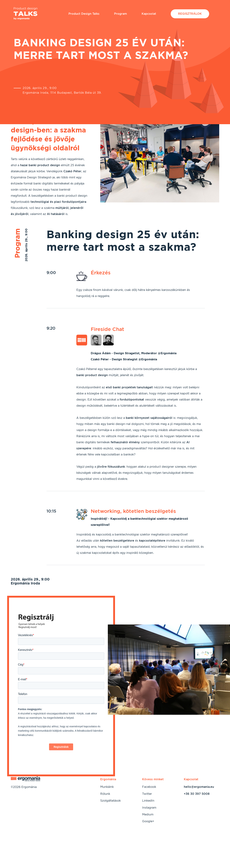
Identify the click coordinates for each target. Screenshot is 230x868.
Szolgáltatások (111, 801)
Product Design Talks (84, 14)
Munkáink (107, 787)
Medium (148, 814)
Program (120, 14)
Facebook (149, 787)
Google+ (148, 821)
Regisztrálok (190, 14)
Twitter (147, 794)
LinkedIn (148, 801)
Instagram (149, 808)
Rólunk (105, 794)
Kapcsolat (149, 14)
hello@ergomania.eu (199, 787)
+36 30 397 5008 (197, 794)
